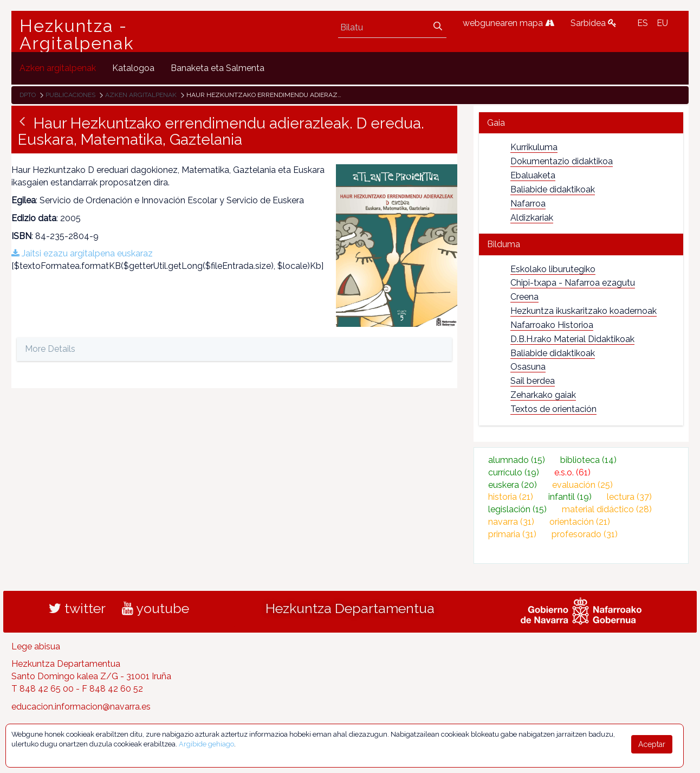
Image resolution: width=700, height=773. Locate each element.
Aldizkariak (532, 218)
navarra (511, 522)
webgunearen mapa (508, 23)
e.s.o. (572, 472)
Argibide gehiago (206, 744)
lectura (629, 497)
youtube (155, 608)
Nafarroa (528, 204)
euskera (513, 485)
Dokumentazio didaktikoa (562, 161)
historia (511, 497)
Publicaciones (70, 95)
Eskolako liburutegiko (553, 269)
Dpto (28, 95)
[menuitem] (58, 68)
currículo (514, 472)
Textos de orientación (553, 409)
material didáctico (607, 509)
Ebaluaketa (533, 175)
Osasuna (528, 367)
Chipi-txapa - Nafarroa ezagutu (573, 283)
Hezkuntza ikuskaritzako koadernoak (584, 311)
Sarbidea (594, 23)
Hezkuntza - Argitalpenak (77, 35)
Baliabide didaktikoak (553, 189)
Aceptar (652, 744)
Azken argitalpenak (141, 95)
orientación (580, 522)
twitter (77, 608)
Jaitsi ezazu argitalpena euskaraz (82, 253)
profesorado (585, 534)
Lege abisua (36, 646)
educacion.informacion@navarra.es (81, 707)
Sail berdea (533, 381)
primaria (512, 534)
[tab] (581, 123)
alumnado (517, 460)
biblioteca (588, 460)
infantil (570, 497)
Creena (524, 297)
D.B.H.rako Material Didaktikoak (572, 339)
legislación (517, 509)
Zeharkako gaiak (543, 395)
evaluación (582, 485)
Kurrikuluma (534, 147)
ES (643, 23)
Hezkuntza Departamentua (350, 608)
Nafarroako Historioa (552, 325)
